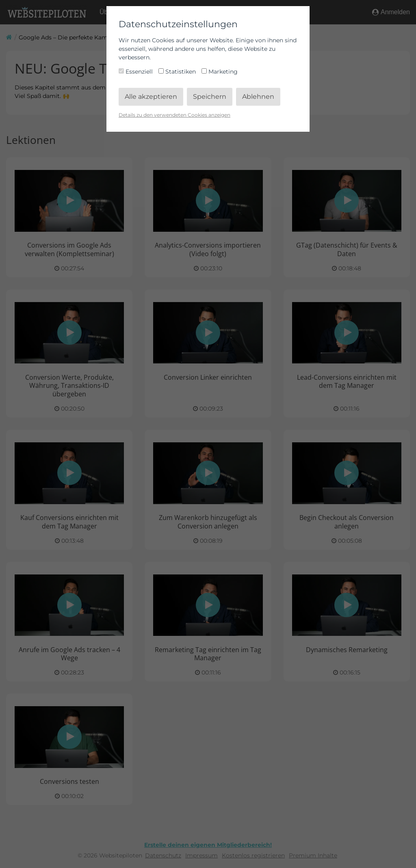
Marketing (220, 72)
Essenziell (136, 72)
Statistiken (178, 72)
